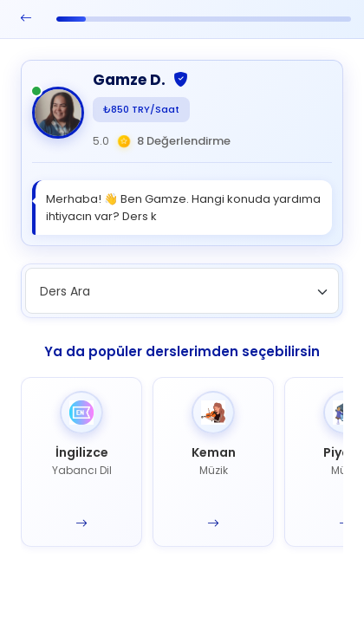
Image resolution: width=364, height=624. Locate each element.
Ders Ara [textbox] (65, 291)
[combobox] (182, 291)
